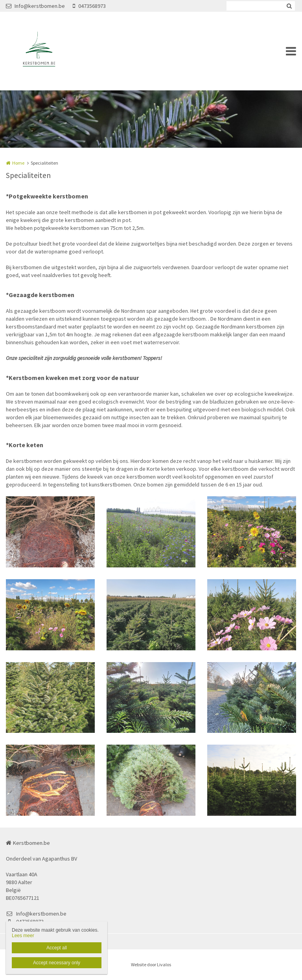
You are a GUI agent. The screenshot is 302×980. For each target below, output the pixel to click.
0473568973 (89, 6)
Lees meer (23, 936)
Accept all (57, 948)
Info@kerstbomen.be (35, 6)
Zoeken (289, 6)
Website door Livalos (151, 964)
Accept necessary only (57, 963)
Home (18, 163)
